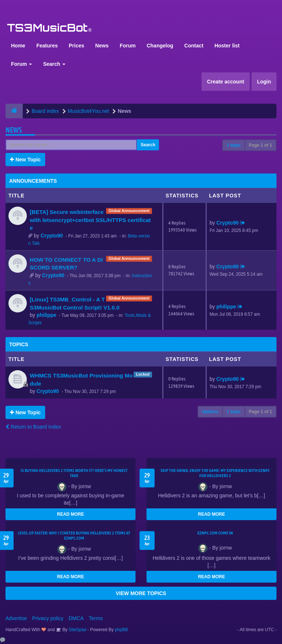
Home (18, 46)
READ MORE (70, 514)
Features (47, 46)
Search (54, 64)
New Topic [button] (25, 160)
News (102, 46)
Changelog (160, 46)
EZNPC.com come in (215, 533)
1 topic (234, 145)
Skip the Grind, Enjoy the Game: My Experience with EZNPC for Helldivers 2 (215, 473)
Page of (261, 145)
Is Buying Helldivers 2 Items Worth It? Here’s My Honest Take (74, 473)
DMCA (76, 618)
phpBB (122, 630)
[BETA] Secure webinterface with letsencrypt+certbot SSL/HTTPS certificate (90, 220)
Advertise (16, 618)
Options (210, 412)
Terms (96, 618)
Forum (128, 46)
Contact (194, 46)
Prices (76, 46)
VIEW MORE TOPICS (141, 593)
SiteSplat (77, 630)
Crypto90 (52, 236)
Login (264, 82)
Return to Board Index (33, 427)
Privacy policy (48, 618)
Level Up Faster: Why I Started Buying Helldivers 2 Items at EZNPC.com (74, 536)
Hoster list (227, 46)
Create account (226, 82)
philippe (47, 315)
